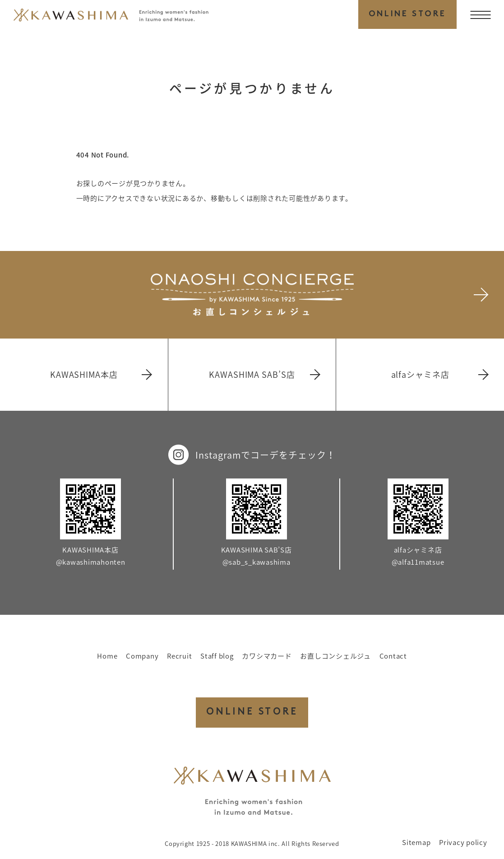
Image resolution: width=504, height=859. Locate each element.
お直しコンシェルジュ (335, 656)
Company (142, 656)
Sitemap (416, 842)
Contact (393, 656)
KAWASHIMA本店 (100, 374)
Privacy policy (463, 842)
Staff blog (217, 656)
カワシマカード (267, 656)
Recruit (179, 656)
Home (107, 656)
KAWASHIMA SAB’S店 (264, 374)
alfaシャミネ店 (439, 374)
